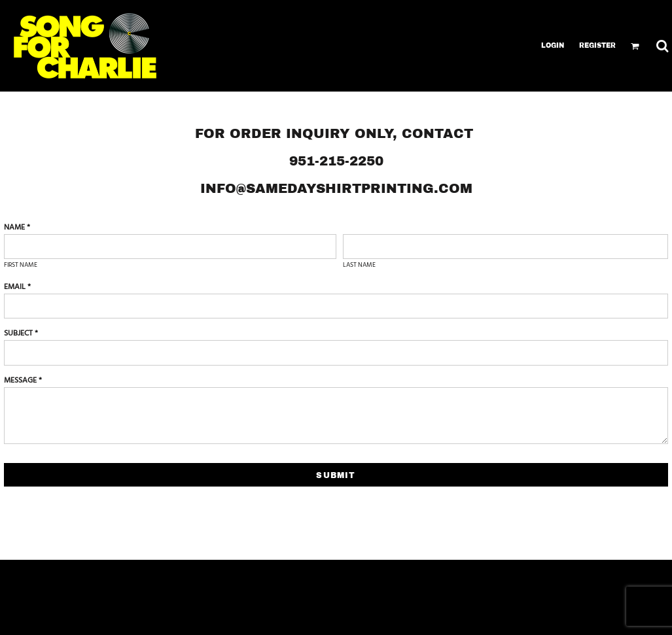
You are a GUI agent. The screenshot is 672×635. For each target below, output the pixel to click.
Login (553, 45)
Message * (23, 381)
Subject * (21, 334)
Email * (17, 287)
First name (21, 265)
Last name (359, 265)
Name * (17, 228)
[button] (635, 46)
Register (597, 45)
